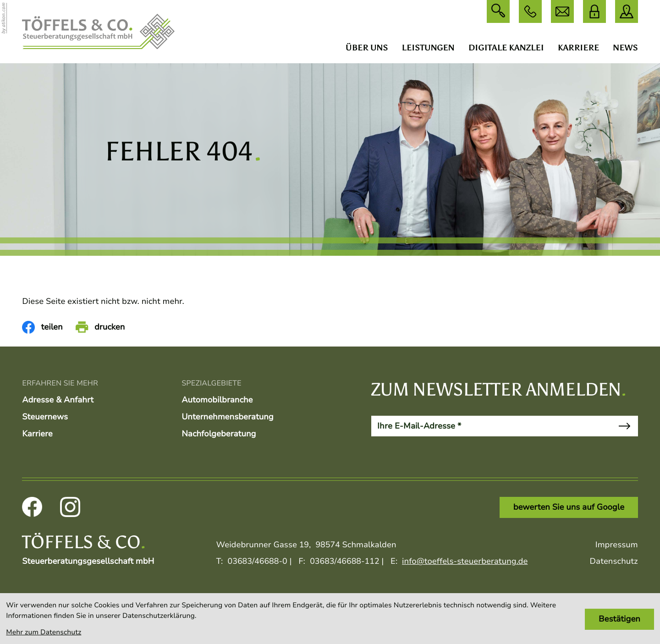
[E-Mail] (491, 426)
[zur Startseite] (98, 32)
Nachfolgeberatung (219, 434)
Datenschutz (614, 561)
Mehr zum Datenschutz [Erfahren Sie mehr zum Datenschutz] (44, 633)
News (625, 48)
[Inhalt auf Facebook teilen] (42, 327)
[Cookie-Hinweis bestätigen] (619, 619)
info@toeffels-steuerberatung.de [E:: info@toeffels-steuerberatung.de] (465, 561)
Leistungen (428, 48)
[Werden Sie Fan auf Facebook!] (32, 507)
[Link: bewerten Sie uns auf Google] (569, 507)
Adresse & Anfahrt (58, 400)
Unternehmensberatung (228, 417)
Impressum (617, 545)
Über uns (367, 48)
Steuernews (45, 417)
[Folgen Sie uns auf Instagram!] (70, 507)
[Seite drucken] (100, 327)
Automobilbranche (217, 400)
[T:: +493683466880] (258, 562)
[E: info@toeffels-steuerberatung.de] (562, 11)
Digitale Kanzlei (506, 48)
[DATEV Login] (594, 11)
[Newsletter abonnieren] (624, 426)
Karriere (579, 48)
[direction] (627, 11)
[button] (530, 11)
